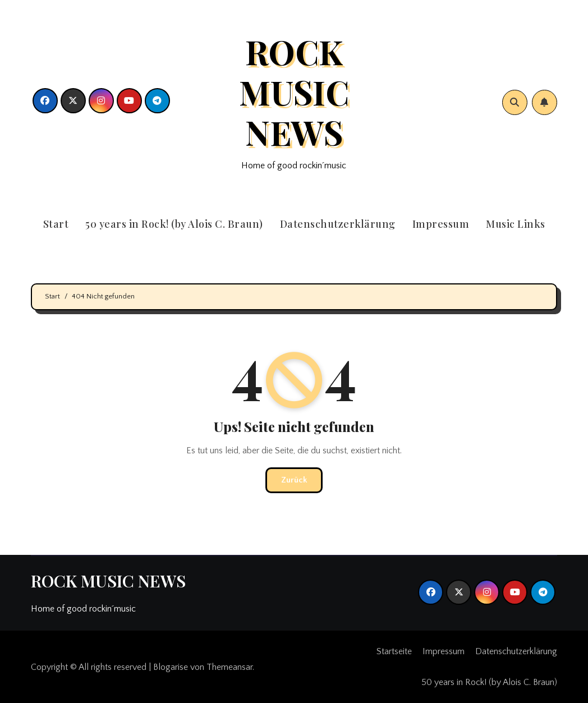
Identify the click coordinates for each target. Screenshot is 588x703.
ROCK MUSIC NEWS (294, 91)
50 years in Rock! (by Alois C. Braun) (174, 224)
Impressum (441, 224)
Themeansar (229, 667)
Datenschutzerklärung (338, 224)
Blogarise (171, 667)
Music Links (516, 224)
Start (56, 224)
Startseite (394, 651)
